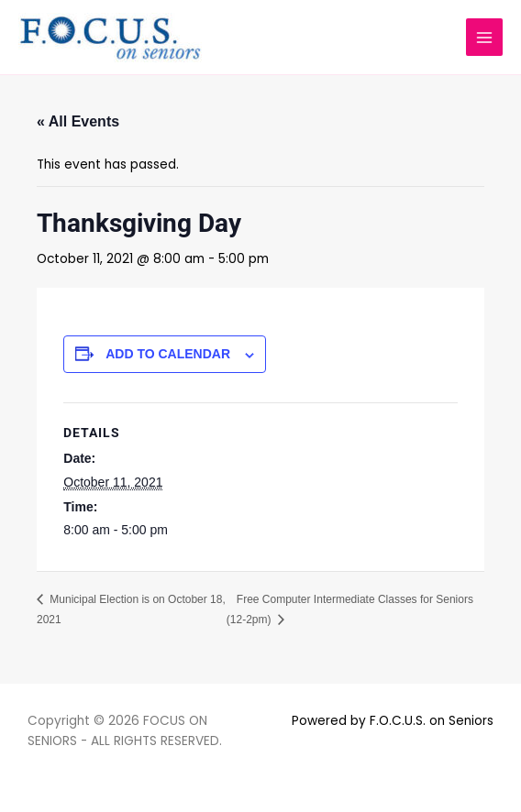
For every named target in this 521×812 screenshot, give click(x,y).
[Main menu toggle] (485, 37)
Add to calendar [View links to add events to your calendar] (168, 354)
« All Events (78, 121)
